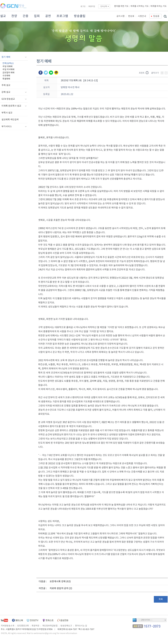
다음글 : (43, 582)
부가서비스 (7, 127)
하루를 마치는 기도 (159, 6)
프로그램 (62, 16)
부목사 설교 (7, 113)
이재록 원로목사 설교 (11, 106)
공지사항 (121, 16)
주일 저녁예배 (8, 70)
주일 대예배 (7, 66)
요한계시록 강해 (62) (60, 582)
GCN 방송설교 (8, 99)
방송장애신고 (66, 626)
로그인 (83, 7)
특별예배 (6, 79)
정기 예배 (6, 57)
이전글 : (43, 588)
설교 (3, 16)
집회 (37, 16)
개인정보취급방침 (50, 626)
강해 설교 (6, 92)
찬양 (14, 16)
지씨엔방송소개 (8, 626)
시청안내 (142, 16)
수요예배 (6, 76)
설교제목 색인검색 (10, 120)
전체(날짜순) (8, 63)
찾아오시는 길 (81, 626)
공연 (48, 16)
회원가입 (92, 7)
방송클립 (80, 16)
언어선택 (104, 7)
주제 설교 (6, 85)
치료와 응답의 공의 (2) (61, 588)
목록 (161, 599)
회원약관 (35, 626)
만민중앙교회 (23, 626)
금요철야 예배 (8, 73)
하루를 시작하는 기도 (140, 6)
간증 (26, 16)
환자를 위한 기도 (121, 6)
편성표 (131, 16)
